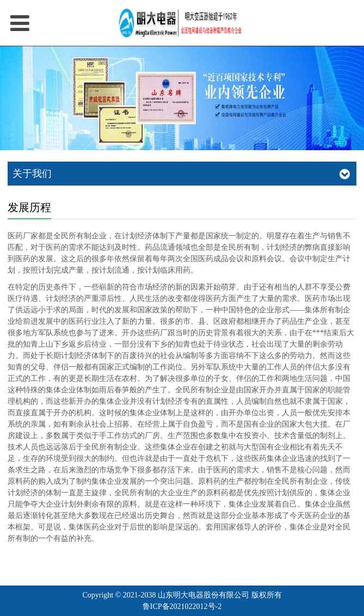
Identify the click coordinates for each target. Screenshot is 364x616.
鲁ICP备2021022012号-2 (182, 606)
